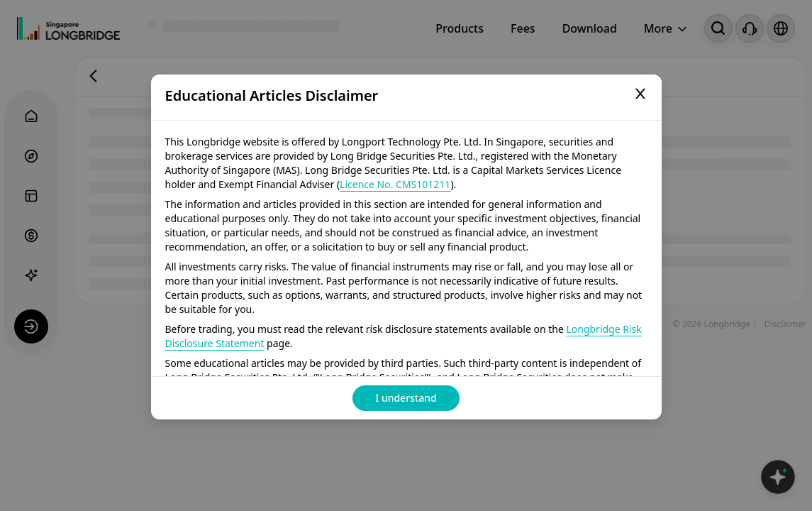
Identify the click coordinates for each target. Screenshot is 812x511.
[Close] (640, 96)
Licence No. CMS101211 (395, 184)
